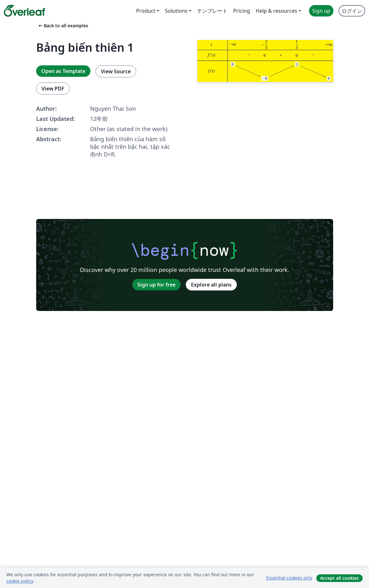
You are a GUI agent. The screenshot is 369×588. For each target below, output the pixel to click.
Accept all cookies (339, 578)
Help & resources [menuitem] (277, 11)
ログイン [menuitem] (352, 11)
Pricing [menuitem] (242, 11)
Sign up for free (156, 285)
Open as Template (63, 71)
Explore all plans (211, 285)
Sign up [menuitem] (321, 11)
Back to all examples (63, 26)
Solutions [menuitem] (176, 11)
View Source (116, 71)
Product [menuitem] (146, 11)
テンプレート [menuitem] (212, 11)
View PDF (53, 89)
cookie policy (20, 581)
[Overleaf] (24, 11)
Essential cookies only (289, 578)
